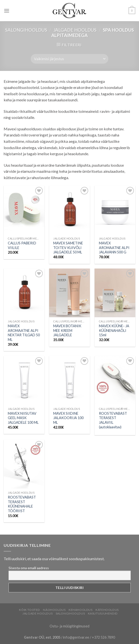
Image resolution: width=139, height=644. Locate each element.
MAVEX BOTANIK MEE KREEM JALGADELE (67, 330)
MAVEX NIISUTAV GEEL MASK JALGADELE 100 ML (23, 418)
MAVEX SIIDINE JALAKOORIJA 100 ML (68, 418)
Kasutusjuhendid (103, 613)
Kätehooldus (107, 610)
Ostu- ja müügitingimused (69, 626)
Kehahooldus (81, 610)
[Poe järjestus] (69, 59)
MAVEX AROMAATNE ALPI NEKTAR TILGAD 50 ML (24, 333)
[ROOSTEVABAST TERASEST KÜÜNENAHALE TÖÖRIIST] (24, 464)
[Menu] (7, 11)
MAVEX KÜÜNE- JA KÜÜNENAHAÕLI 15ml (114, 330)
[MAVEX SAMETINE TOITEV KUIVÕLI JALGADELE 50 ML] (69, 210)
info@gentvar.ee (76, 637)
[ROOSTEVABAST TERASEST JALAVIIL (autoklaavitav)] (115, 380)
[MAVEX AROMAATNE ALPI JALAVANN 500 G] (115, 210)
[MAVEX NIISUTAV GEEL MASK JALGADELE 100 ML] (24, 380)
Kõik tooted (30, 610)
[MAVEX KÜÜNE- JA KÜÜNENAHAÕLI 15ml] (115, 293)
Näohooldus (54, 610)
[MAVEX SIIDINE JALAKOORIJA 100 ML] (69, 380)
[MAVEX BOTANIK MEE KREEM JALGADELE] (69, 293)
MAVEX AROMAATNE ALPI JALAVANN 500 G (114, 248)
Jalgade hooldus (75, 30)
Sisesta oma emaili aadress (29, 568)
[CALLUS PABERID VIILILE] (24, 210)
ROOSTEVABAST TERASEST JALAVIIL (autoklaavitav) (113, 420)
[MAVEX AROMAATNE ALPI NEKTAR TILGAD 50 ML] (24, 293)
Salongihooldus (26, 30)
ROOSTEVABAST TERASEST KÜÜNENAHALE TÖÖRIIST (22, 504)
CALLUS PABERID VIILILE (22, 245)
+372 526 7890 (103, 637)
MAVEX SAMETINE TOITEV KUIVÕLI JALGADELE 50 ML (68, 248)
